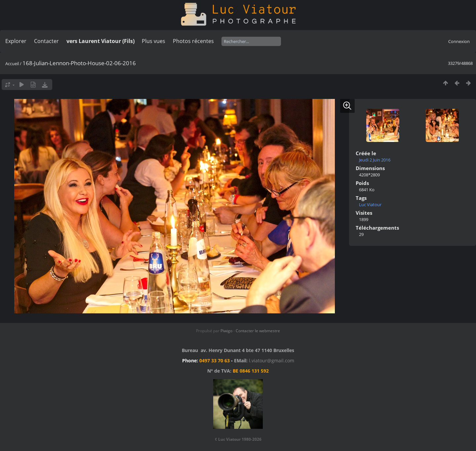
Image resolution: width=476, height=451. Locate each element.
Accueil (12, 64)
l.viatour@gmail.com (272, 361)
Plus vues (154, 41)
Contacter (46, 41)
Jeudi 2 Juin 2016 (375, 160)
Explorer (16, 41)
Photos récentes (193, 41)
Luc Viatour (370, 204)
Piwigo (226, 331)
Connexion (459, 41)
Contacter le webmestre (258, 331)
